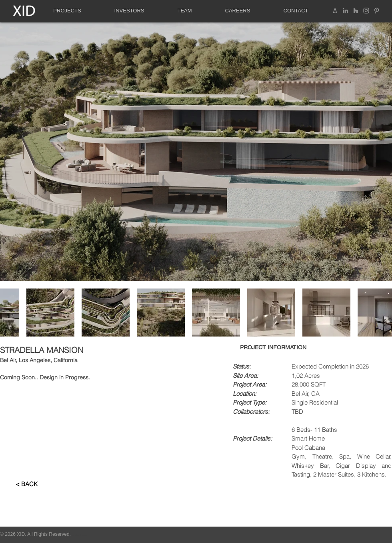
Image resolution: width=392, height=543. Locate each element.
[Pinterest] (377, 11)
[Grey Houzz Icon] (356, 11)
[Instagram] (366, 11)
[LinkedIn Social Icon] (345, 11)
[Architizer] (335, 11)
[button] (67, 11)
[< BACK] (27, 484)
